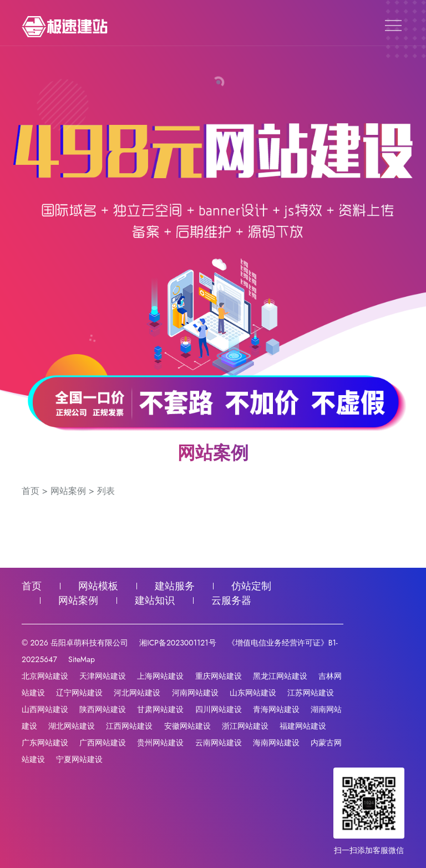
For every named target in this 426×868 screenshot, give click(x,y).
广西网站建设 (103, 743)
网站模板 (98, 586)
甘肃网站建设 (160, 709)
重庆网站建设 (219, 676)
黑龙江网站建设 (280, 676)
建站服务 (175, 586)
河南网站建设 (195, 693)
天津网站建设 (103, 676)
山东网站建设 (253, 693)
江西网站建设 (129, 726)
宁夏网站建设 (79, 759)
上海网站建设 (160, 676)
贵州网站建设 (160, 743)
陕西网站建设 (103, 709)
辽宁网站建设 (79, 693)
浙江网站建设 (245, 726)
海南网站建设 (276, 743)
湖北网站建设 (72, 726)
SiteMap (82, 659)
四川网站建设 (219, 709)
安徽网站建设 (187, 726)
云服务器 (231, 600)
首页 (31, 491)
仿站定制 (251, 586)
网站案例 (68, 491)
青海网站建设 (276, 709)
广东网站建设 (45, 743)
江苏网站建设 (311, 693)
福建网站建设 (303, 726)
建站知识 (155, 600)
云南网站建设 (219, 743)
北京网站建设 (45, 676)
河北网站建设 (137, 693)
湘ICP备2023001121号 (177, 643)
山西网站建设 (45, 709)
